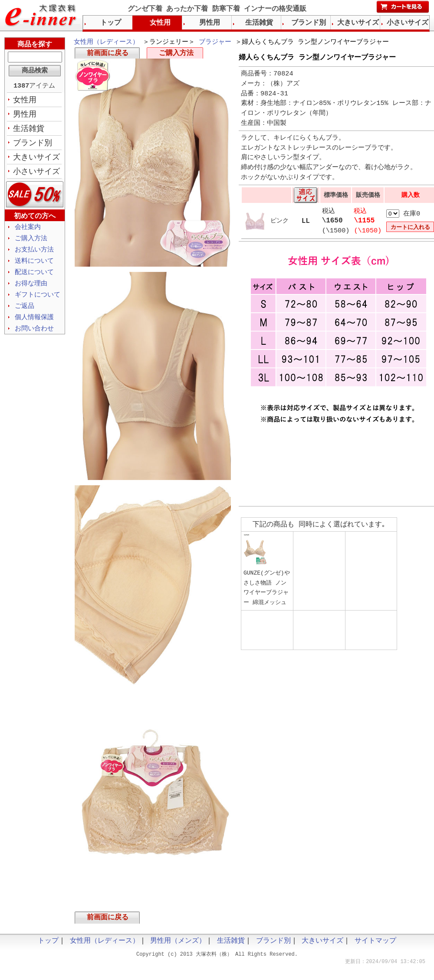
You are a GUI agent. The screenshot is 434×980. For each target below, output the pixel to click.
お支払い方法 (34, 254)
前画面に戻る (108, 55)
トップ (111, 23)
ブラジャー (215, 42)
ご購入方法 (176, 55)
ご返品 (25, 313)
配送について (34, 278)
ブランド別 (33, 145)
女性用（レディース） (106, 42)
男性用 (25, 116)
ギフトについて (38, 301)
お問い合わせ (34, 336)
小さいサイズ (36, 175)
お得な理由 (31, 289)
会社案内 (28, 231)
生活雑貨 (29, 131)
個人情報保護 (34, 324)
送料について (34, 266)
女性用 (25, 101)
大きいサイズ (36, 160)
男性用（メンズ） (178, 944)
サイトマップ (375, 944)
